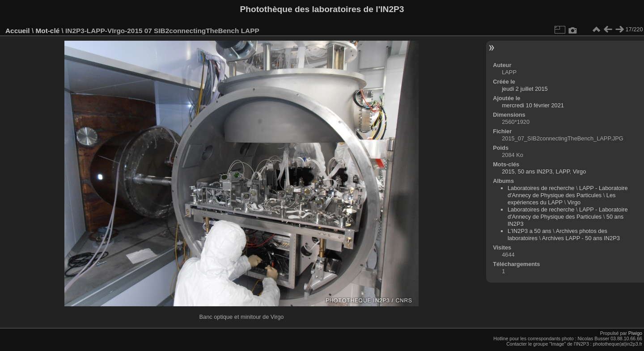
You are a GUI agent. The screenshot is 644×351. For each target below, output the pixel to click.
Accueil (18, 31)
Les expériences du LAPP (561, 199)
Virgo (580, 171)
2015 (508, 171)
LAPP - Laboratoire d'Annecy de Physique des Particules (568, 192)
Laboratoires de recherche (541, 188)
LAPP (562, 171)
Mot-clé (47, 31)
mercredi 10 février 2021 (533, 105)
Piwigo (635, 333)
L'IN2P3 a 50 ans (530, 231)
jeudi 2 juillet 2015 (525, 89)
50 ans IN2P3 (535, 171)
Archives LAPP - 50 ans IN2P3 (581, 238)
